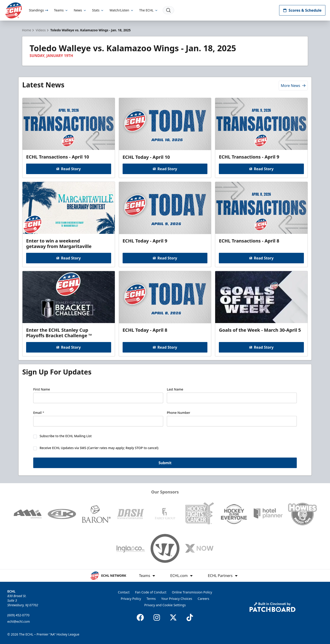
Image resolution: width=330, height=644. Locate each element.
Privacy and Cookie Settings (165, 605)
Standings (39, 10)
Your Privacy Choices (177, 599)
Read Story (69, 169)
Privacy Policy (131, 599)
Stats (98, 10)
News (80, 10)
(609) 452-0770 (18, 615)
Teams (61, 10)
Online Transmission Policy (192, 592)
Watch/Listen (122, 10)
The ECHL (149, 10)
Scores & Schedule (302, 10)
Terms (151, 599)
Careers (203, 599)
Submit (165, 463)
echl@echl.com (19, 621)
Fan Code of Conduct (151, 592)
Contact (124, 592)
